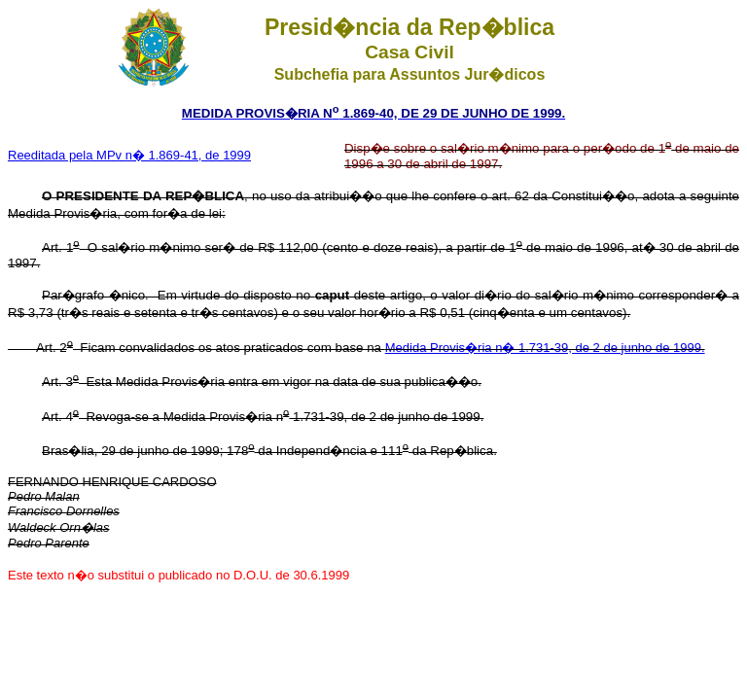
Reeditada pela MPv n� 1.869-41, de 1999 (129, 155)
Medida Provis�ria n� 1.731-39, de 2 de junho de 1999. (545, 348)
